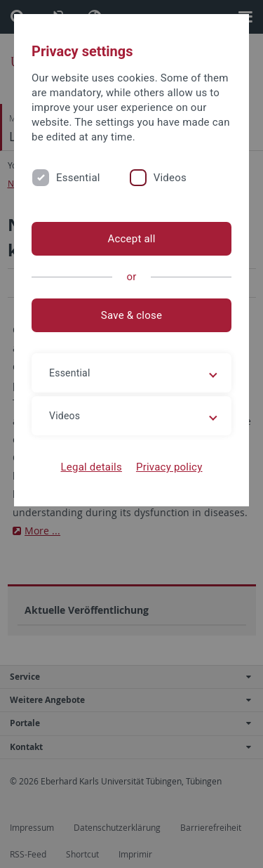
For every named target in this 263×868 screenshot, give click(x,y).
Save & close (131, 315)
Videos (170, 178)
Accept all (131, 239)
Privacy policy (169, 467)
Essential (78, 178)
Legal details (92, 467)
